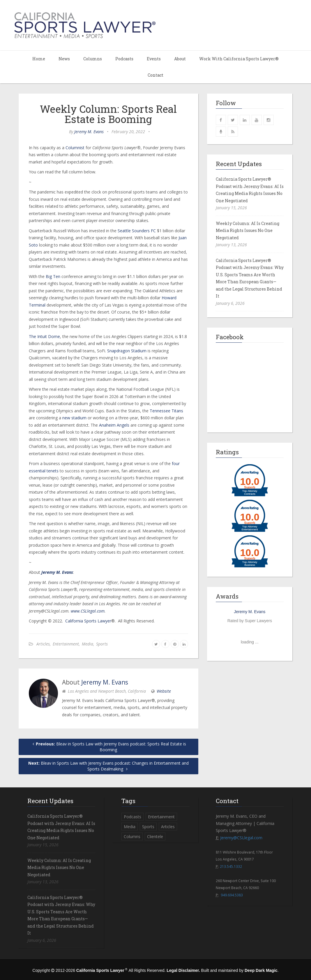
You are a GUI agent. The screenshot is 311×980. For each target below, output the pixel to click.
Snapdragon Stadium (127, 351)
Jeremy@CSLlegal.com (241, 838)
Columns (93, 59)
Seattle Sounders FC (137, 231)
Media (88, 644)
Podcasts (124, 59)
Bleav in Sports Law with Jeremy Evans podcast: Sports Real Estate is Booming (108, 747)
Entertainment (66, 644)
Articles (43, 644)
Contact (155, 75)
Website (164, 691)
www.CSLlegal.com (88, 611)
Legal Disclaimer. (183, 970)
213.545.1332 (231, 866)
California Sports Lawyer (88, 621)
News (64, 59)
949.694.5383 (232, 895)
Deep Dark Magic (261, 970)
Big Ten (53, 276)
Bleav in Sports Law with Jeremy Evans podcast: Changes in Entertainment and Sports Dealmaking (108, 766)
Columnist (75, 148)
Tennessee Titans (166, 411)
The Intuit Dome (44, 336)
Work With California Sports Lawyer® (239, 59)
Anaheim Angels (114, 425)
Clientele (155, 836)
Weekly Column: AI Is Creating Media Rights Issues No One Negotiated (248, 231)
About (180, 59)
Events (154, 59)
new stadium (74, 418)
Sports (102, 644)
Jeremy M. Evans (89, 132)
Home (39, 59)
